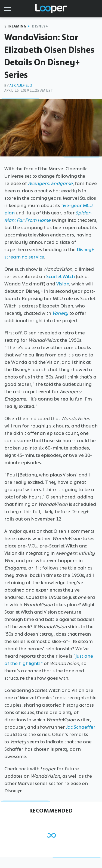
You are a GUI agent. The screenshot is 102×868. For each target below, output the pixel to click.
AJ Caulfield (21, 86)
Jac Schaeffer (81, 727)
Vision (63, 284)
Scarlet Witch (61, 276)
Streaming (15, 26)
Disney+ (40, 26)
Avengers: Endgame (50, 183)
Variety (60, 313)
